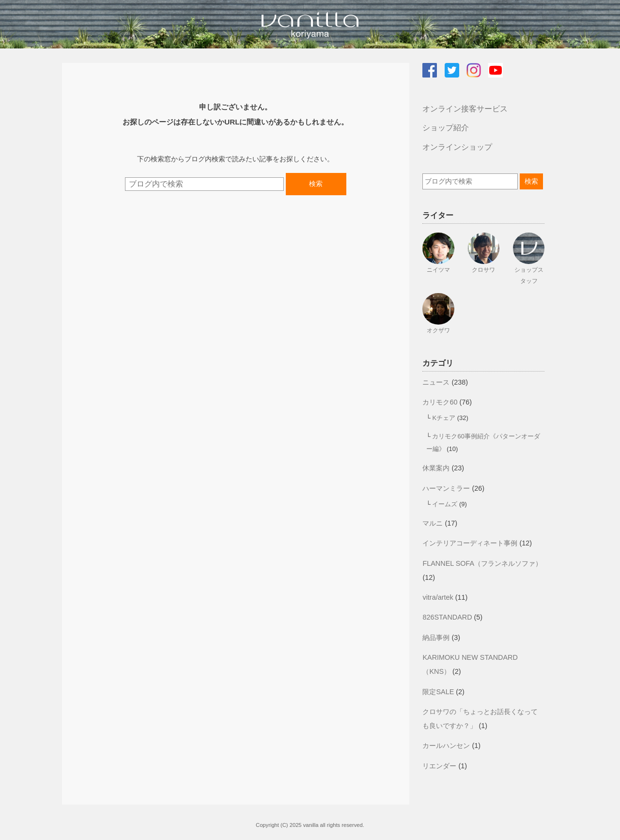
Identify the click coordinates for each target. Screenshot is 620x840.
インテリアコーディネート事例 (470, 543)
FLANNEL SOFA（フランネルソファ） (482, 563)
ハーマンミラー (446, 488)
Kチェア (444, 418)
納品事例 (436, 638)
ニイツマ (438, 270)
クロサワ (483, 270)
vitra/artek (438, 597)
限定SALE (438, 692)
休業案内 (436, 468)
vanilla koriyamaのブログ (310, 24)
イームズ (445, 504)
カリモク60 (440, 402)
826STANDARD (447, 617)
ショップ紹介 (446, 128)
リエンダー (439, 766)
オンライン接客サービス (465, 109)
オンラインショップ (457, 147)
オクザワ (438, 330)
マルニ (433, 523)
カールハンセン (446, 746)
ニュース (436, 382)
